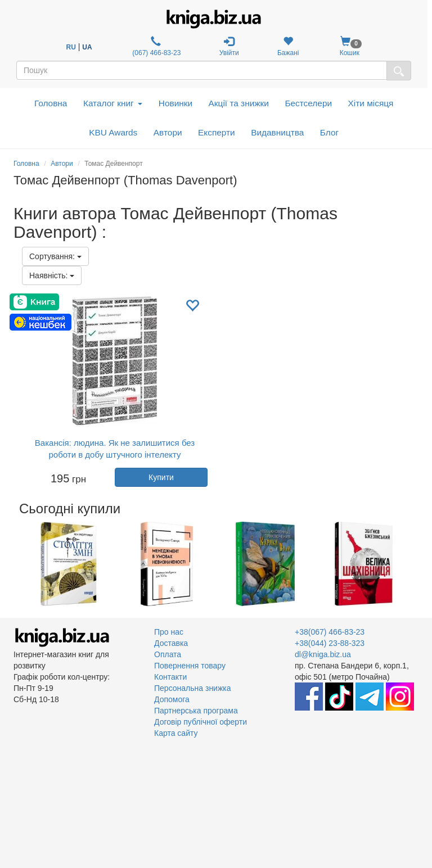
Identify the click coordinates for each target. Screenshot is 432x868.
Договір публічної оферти (201, 722)
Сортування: (55, 256)
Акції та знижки (239, 103)
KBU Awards (113, 132)
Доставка (171, 643)
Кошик (350, 46)
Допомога (172, 699)
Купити (161, 477)
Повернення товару (190, 666)
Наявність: (52, 275)
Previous (15, 564)
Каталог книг (113, 103)
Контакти (170, 677)
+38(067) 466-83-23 (330, 632)
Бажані (288, 46)
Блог (329, 132)
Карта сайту (176, 733)
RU (71, 47)
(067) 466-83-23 (156, 46)
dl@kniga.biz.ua (323, 654)
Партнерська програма (196, 711)
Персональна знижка (193, 688)
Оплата (168, 654)
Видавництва (277, 132)
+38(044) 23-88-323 (330, 643)
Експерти (217, 132)
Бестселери (308, 103)
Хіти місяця (371, 103)
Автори (168, 132)
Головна (51, 103)
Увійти (229, 46)
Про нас (169, 632)
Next (417, 564)
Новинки (175, 103)
